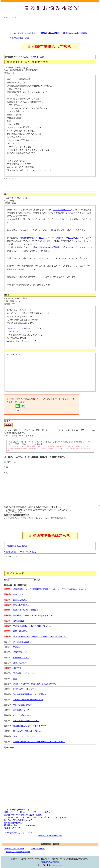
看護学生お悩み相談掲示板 (75, 33)
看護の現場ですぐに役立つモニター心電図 (23, 815)
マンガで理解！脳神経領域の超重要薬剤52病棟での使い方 (51, 247)
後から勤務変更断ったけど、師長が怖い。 (32, 694)
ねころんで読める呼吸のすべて (18, 820)
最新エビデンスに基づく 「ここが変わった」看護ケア (28, 812)
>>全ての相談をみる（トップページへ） (22, 833)
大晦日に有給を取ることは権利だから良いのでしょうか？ (39, 742)
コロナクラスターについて (25, 736)
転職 (15, 679)
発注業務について (21, 710)
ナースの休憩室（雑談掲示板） (23, 33)
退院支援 (17, 668)
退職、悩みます (20, 663)
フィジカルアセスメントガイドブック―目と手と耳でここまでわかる (35, 817)
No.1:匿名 (24, 57)
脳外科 (9, 425)
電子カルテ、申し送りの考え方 (27, 731)
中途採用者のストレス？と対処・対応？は (32, 626)
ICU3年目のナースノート (15, 828)
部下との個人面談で (22, 642)
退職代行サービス (21, 652)
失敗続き (17, 647)
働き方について (20, 600)
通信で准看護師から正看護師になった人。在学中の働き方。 (40, 637)
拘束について (19, 594)
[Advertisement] (49, 24)
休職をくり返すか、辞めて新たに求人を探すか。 (35, 684)
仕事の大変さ (19, 621)
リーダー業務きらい (22, 715)
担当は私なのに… (21, 605)
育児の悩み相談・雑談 (19, 38)
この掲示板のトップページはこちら (20, 552)
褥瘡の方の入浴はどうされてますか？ (30, 726)
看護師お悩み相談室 (52, 8)
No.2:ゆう (34, 57)
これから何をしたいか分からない (28, 700)
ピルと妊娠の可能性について (26, 721)
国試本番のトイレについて (25, 673)
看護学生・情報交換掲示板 (18, 852)
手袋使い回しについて (23, 705)
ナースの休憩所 (38, 849)
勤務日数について (21, 658)
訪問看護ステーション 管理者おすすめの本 (33, 615)
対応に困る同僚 (20, 631)
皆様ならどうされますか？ (25, 689)
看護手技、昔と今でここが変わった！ (21, 825)
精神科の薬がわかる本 (14, 823)
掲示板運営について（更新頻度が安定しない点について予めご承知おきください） (50, 589)
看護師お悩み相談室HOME (50, 836)
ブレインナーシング (62, 210)
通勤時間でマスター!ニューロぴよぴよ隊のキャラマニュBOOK (49, 238)
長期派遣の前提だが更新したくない (29, 610)
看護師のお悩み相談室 (17, 546)
